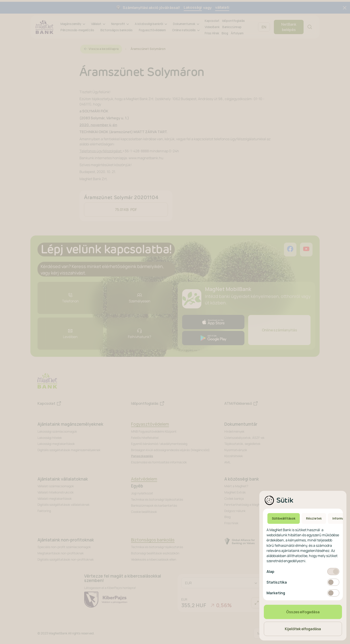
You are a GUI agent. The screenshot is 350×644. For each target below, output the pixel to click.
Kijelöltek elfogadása (303, 629)
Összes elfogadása (303, 612)
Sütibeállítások (284, 518)
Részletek (314, 518)
